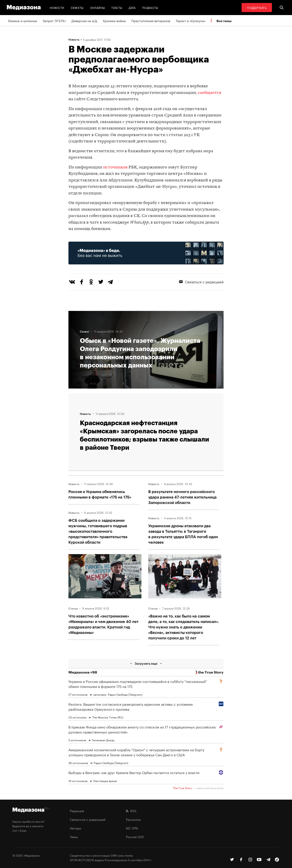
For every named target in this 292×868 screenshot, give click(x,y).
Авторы (76, 828)
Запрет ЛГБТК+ (54, 21)
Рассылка (133, 819)
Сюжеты (77, 7)
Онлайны (98, 7)
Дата (132, 7)
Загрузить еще (146, 663)
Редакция (77, 811)
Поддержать (257, 7)
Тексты (117, 7)
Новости (57, 7)
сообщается (210, 93)
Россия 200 (135, 837)
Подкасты (150, 7)
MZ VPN (132, 828)
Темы (74, 837)
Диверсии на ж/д (84, 21)
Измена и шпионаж (23, 21)
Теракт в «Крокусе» (191, 21)
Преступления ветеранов (151, 21)
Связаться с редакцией (201, 282)
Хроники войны (114, 21)
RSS (131, 811)
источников (115, 167)
